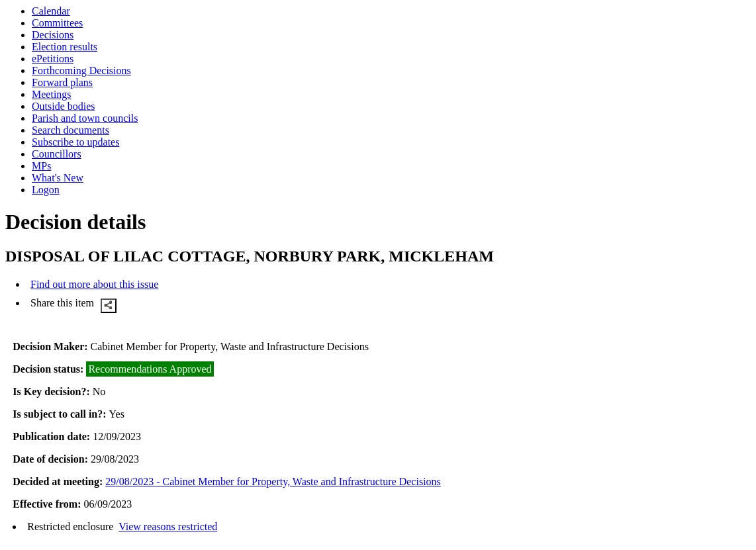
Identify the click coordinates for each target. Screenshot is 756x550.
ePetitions (53, 59)
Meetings (52, 94)
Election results (65, 47)
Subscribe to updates (75, 142)
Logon (46, 190)
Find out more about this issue (94, 284)
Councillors (57, 154)
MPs (41, 166)
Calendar (51, 11)
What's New (58, 178)
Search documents (71, 130)
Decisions (53, 35)
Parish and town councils (85, 118)
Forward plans (62, 82)
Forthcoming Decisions (81, 70)
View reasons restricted (168, 527)
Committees (57, 23)
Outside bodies (64, 106)
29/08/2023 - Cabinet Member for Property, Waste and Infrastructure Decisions (273, 481)
